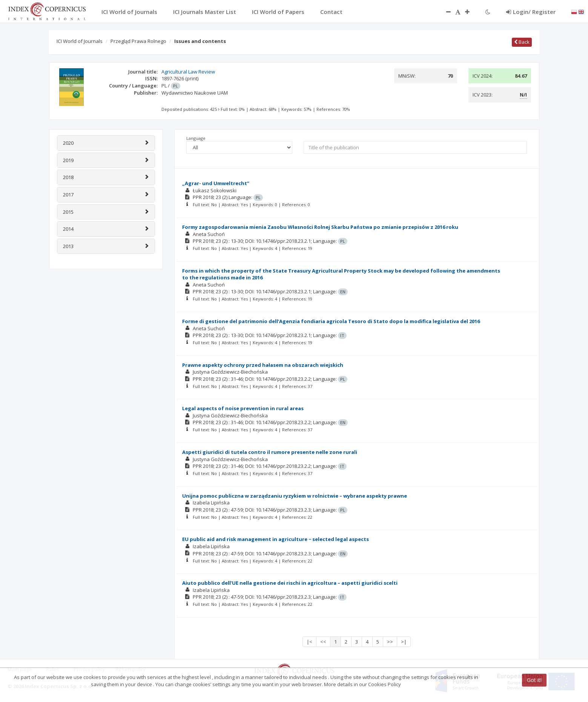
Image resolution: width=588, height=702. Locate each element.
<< (323, 642)
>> (390, 642)
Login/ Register (531, 12)
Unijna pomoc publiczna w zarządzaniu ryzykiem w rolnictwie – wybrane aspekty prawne (295, 496)
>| (404, 642)
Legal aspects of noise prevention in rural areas (243, 408)
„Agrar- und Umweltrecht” (216, 183)
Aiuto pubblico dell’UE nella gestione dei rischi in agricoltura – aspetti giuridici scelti (290, 583)
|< (309, 642)
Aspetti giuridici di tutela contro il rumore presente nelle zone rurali (270, 452)
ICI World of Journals (80, 41)
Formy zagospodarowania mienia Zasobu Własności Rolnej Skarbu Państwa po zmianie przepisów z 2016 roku (320, 227)
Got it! (534, 680)
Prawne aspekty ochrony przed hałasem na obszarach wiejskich (263, 365)
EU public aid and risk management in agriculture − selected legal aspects (276, 539)
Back (522, 42)
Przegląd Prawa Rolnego (138, 41)
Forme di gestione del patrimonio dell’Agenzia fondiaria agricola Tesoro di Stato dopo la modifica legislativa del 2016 (331, 321)
